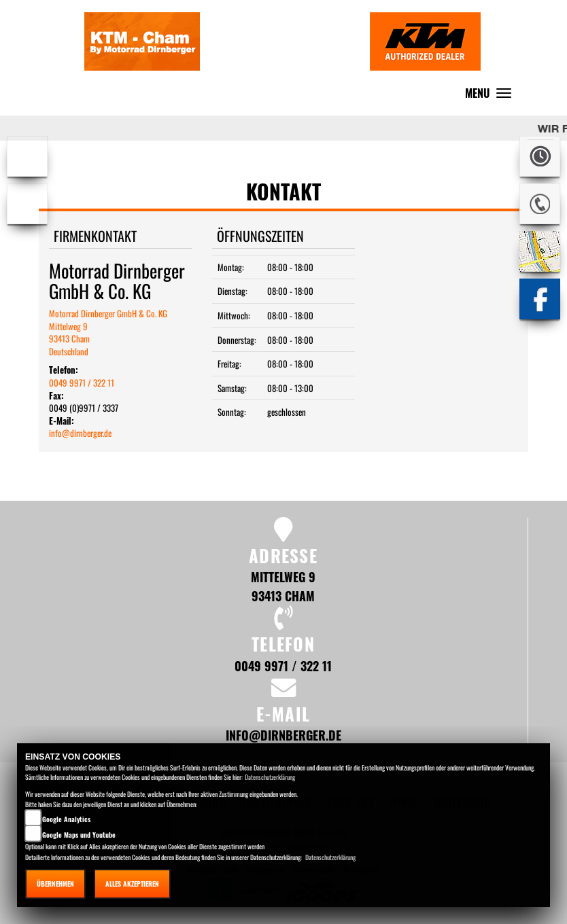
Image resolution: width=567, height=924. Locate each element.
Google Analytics (66, 819)
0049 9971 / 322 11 (82, 383)
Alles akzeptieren (132, 884)
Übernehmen (55, 884)
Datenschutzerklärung (270, 777)
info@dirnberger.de (80, 433)
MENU (492, 96)
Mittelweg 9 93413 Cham (283, 586)
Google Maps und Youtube (79, 835)
